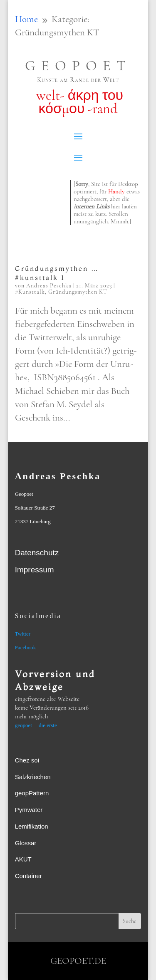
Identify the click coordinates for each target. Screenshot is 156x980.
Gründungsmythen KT (78, 292)
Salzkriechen (33, 777)
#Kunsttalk (30, 292)
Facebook (26, 647)
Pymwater (29, 810)
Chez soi (27, 760)
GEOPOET (78, 66)
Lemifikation (32, 826)
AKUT (23, 859)
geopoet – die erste (36, 725)
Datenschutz (37, 553)
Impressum (35, 570)
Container (28, 876)
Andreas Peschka (49, 286)
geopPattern (32, 793)
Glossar (26, 843)
